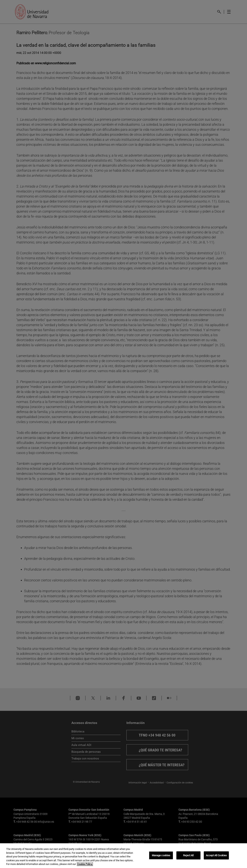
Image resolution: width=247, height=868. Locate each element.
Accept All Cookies (216, 855)
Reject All (188, 855)
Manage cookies (161, 855)
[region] (123, 856)
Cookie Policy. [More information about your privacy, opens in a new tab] (85, 864)
